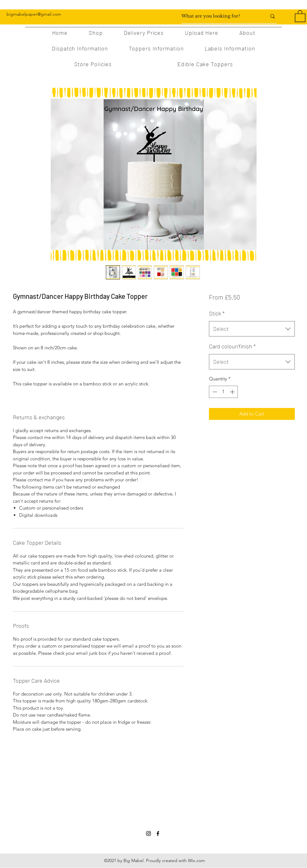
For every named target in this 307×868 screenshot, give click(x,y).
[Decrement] (214, 392)
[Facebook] (158, 834)
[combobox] (252, 329)
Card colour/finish (232, 346)
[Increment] (233, 392)
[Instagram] (148, 834)
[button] (300, 16)
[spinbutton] (224, 392)
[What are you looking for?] (219, 16)
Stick (217, 313)
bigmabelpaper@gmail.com (34, 14)
